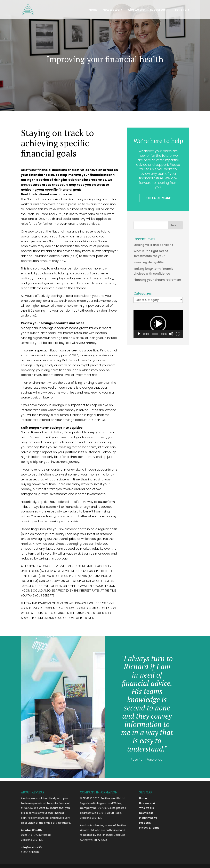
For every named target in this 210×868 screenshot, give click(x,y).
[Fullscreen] (178, 334)
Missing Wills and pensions (153, 245)
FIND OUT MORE (158, 198)
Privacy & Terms (149, 828)
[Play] (139, 334)
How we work (112, 10)
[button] (158, 324)
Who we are (136, 10)
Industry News (148, 818)
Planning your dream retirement (157, 280)
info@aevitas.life (32, 847)
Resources (158, 10)
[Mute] (171, 334)
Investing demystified (150, 262)
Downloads (146, 813)
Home (93, 10)
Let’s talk (145, 823)
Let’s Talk (182, 10)
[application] (158, 324)
